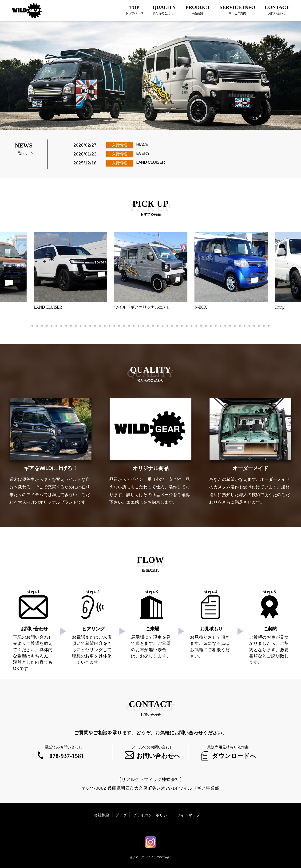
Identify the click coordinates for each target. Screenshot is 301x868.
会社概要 (102, 815)
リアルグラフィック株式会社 (152, 857)
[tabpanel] (151, 271)
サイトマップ (188, 815)
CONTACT (277, 10)
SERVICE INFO (238, 10)
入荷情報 (119, 145)
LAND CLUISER (150, 162)
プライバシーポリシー (152, 815)
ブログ (121, 815)
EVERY (143, 153)
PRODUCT (198, 10)
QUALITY (164, 10)
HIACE (142, 144)
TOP (134, 10)
